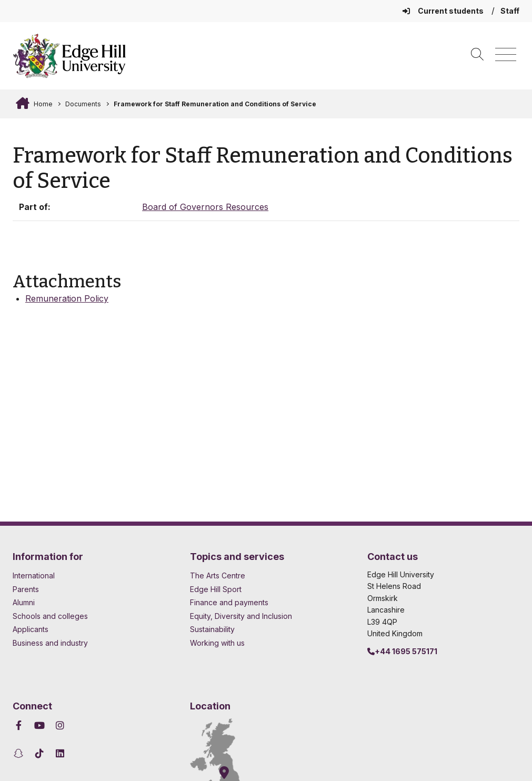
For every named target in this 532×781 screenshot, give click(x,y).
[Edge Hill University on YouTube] (40, 725)
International (34, 575)
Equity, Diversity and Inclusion (241, 616)
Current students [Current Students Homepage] (444, 11)
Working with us (217, 643)
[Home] (69, 56)
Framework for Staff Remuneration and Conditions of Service (215, 104)
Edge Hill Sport (216, 589)
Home (42, 104)
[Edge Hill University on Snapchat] (20, 753)
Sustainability (212, 629)
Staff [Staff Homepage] (510, 11)
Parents (26, 589)
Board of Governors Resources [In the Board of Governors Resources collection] (205, 207)
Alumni (24, 602)
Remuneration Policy (67, 298)
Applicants (31, 629)
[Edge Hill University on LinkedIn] (60, 753)
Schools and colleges (50, 616)
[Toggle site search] (477, 55)
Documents (83, 104)
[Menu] (506, 55)
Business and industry (50, 643)
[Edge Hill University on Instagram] (60, 725)
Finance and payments (229, 602)
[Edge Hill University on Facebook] (20, 725)
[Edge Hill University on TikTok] (40, 753)
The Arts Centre (218, 575)
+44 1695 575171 (402, 651)
